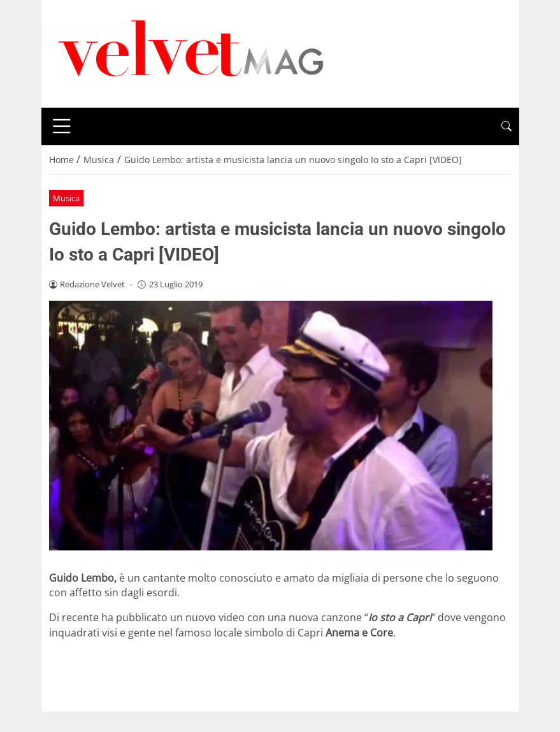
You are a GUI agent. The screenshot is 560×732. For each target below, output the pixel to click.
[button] (506, 126)
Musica (66, 198)
